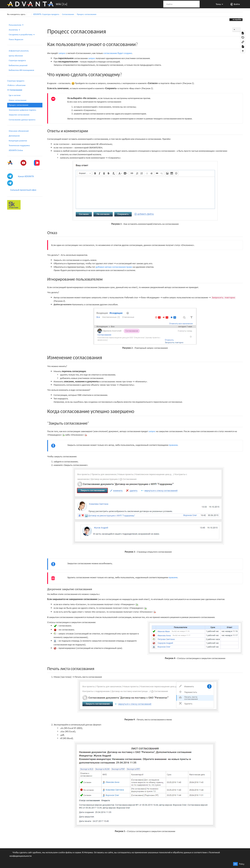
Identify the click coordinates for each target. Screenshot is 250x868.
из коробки (237, 19)
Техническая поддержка (19, 145)
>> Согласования (15, 90)
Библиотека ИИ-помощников (21, 70)
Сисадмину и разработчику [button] (22, 34)
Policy (242, 864)
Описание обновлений (19, 131)
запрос (62, 53)
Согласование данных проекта (22, 120)
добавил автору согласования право (114, 267)
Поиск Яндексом (16, 39)
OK (235, 864)
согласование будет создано (118, 53)
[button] (218, 4)
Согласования (68, 14)
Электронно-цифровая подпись (22, 110)
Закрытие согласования (19, 115)
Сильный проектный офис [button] (23, 190)
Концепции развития (18, 141)
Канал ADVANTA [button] (26, 176)
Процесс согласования (87, 14)
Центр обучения (16, 56)
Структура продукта (17, 60)
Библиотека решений (18, 65)
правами (173, 445)
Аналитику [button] (14, 30)
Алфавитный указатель (19, 51)
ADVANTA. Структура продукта (46, 14)
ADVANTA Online (16, 150)
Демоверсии (14, 136)
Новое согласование (18, 100)
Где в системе (15, 95)
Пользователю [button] (16, 25)
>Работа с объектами (16, 85)
